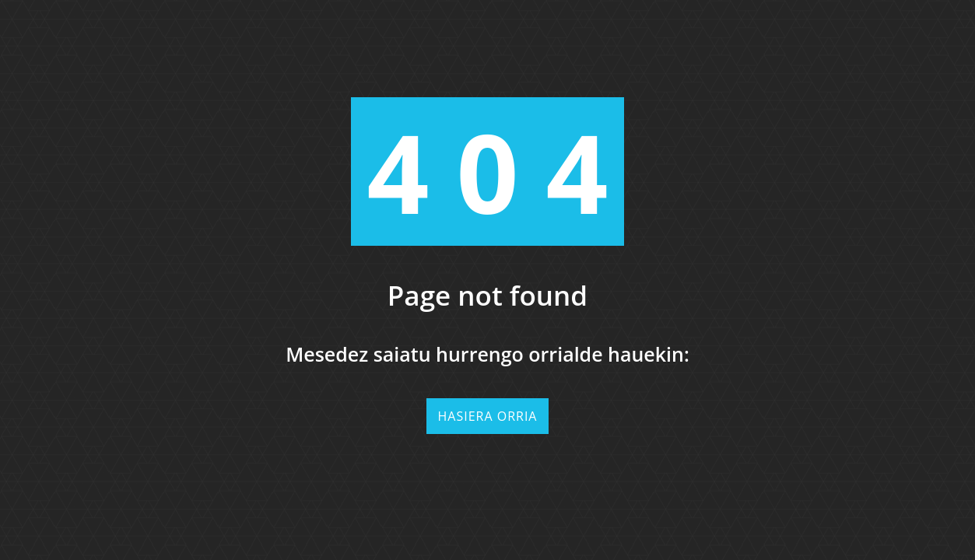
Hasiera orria (488, 416)
